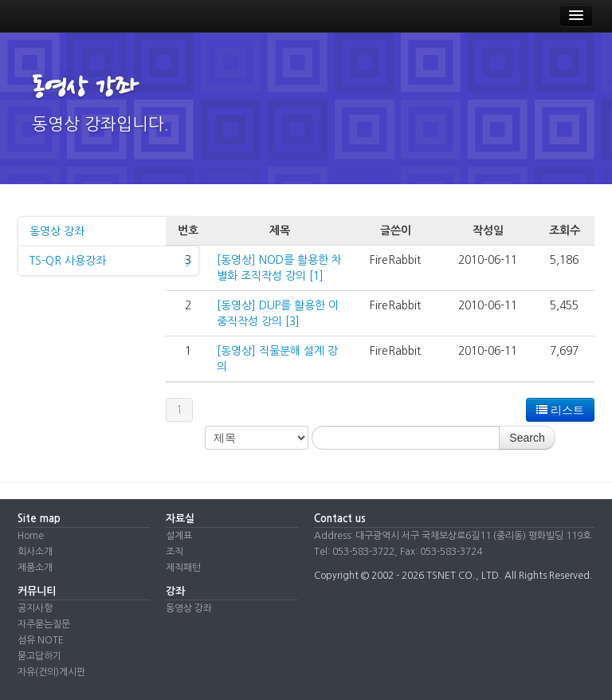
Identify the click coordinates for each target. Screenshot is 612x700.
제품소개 (35, 568)
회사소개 (35, 552)
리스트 (560, 410)
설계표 (179, 536)
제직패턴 (183, 568)
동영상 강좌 (111, 233)
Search (527, 438)
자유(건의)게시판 (51, 672)
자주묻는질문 (44, 624)
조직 (175, 552)
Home (31, 536)
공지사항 (35, 608)
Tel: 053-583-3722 (354, 552)
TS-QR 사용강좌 (111, 262)
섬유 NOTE (41, 640)
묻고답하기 (39, 656)
